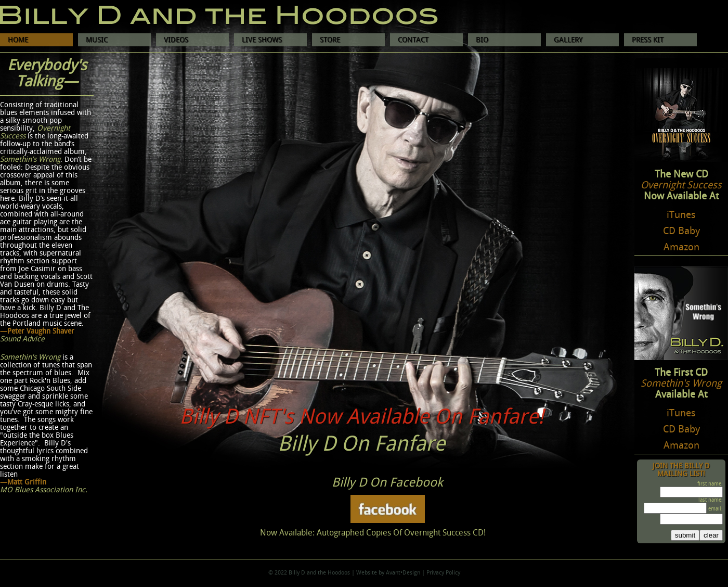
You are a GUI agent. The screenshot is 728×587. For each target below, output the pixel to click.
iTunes (681, 215)
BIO (482, 40)
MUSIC (97, 40)
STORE (330, 40)
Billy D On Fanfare (361, 444)
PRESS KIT (648, 40)
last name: (711, 500)
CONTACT (413, 40)
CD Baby (681, 231)
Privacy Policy (443, 573)
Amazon (681, 247)
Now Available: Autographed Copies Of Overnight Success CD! (373, 533)
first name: (710, 484)
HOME (18, 40)
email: (716, 509)
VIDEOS (176, 40)
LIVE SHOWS (262, 40)
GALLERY (568, 40)
